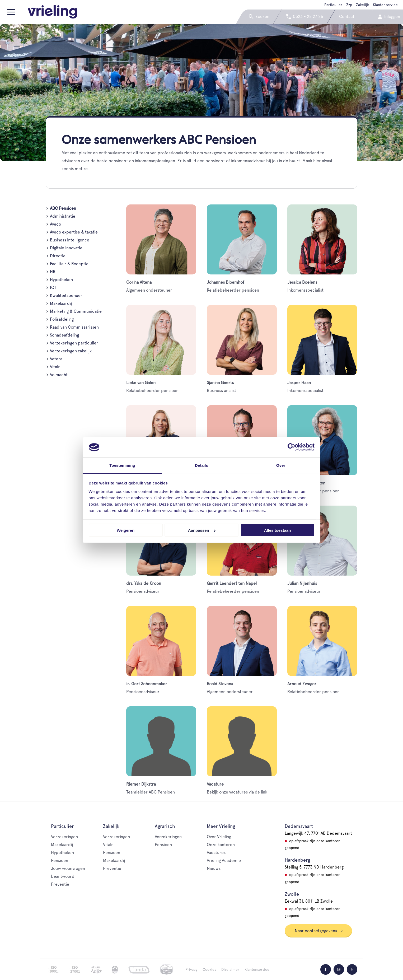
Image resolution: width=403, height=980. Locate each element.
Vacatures (216, 853)
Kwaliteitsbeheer (66, 295)
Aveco (55, 224)
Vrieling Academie (224, 860)
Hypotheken (61, 280)
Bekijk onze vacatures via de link (242, 750)
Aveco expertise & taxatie (74, 232)
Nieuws (214, 868)
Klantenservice (385, 5)
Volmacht (59, 375)
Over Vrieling (219, 837)
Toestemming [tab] (122, 465)
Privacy (191, 969)
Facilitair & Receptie (69, 264)
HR (53, 272)
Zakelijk (362, 5)
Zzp (349, 5)
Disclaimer (230, 969)
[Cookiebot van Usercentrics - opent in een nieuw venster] (291, 447)
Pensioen (60, 860)
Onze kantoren (221, 845)
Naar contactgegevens (319, 931)
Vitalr (55, 367)
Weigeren (126, 530)
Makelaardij (61, 303)
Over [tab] (281, 465)
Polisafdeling (62, 319)
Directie (58, 256)
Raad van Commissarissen (74, 327)
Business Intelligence (70, 240)
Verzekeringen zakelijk (71, 351)
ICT (53, 288)
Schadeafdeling (64, 335)
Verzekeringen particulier (74, 343)
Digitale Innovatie (66, 248)
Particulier (333, 5)
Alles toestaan (278, 530)
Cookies (209, 969)
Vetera (56, 359)
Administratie (63, 216)
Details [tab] (201, 465)
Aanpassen (202, 530)
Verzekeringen (64, 837)
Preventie (60, 884)
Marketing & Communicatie (76, 311)
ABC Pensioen (63, 208)
